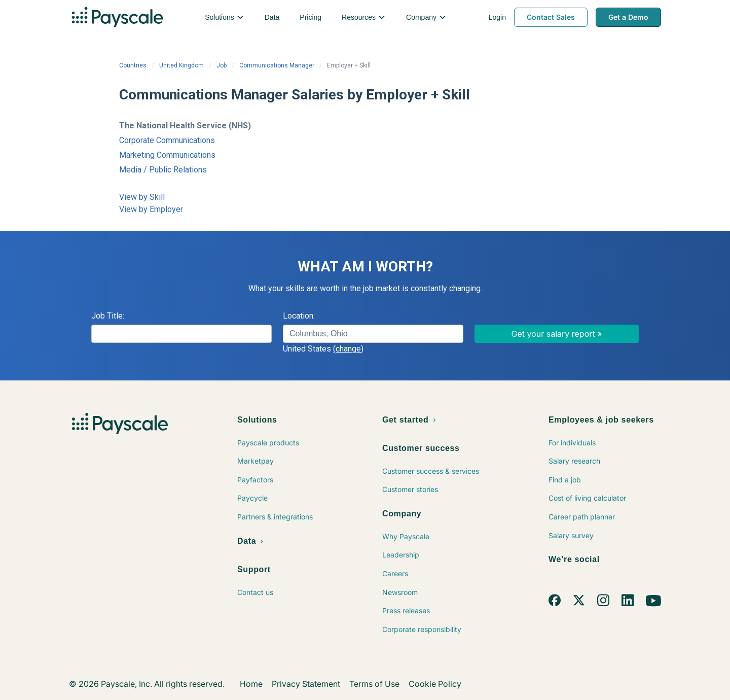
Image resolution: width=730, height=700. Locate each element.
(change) (348, 349)
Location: (299, 316)
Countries (133, 65)
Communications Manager (277, 65)
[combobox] (373, 334)
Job (222, 65)
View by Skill (142, 197)
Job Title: (108, 316)
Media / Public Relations (163, 170)
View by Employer (151, 209)
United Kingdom (181, 65)
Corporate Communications (167, 140)
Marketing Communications (167, 155)
